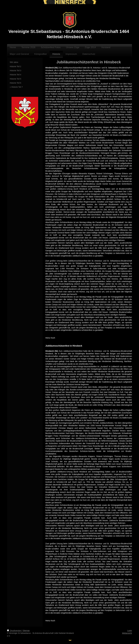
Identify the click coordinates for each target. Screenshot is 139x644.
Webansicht (127, 633)
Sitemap (26, 631)
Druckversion (14, 631)
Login (130, 631)
